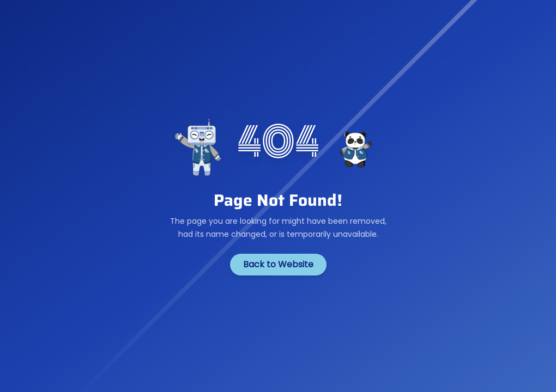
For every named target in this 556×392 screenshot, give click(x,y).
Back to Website (278, 264)
